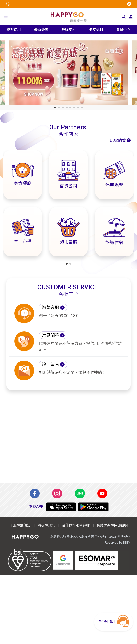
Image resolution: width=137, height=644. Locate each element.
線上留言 (51, 365)
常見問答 (51, 335)
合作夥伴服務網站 (76, 526)
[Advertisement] (68, 436)
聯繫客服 (51, 307)
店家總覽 (118, 141)
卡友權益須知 (20, 526)
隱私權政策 (46, 526)
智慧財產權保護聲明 (112, 526)
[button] (6, 17)
